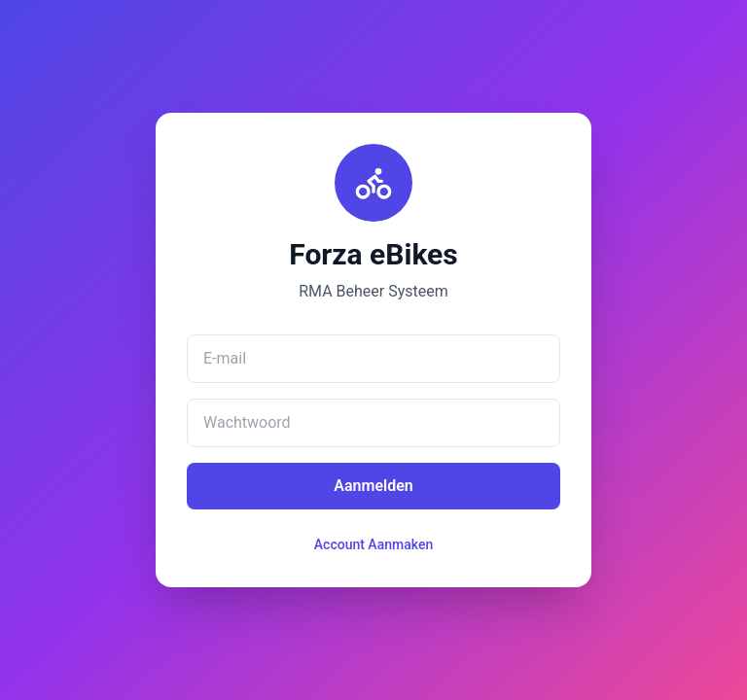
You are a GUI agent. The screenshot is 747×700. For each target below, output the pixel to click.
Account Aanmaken (373, 544)
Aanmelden (373, 486)
